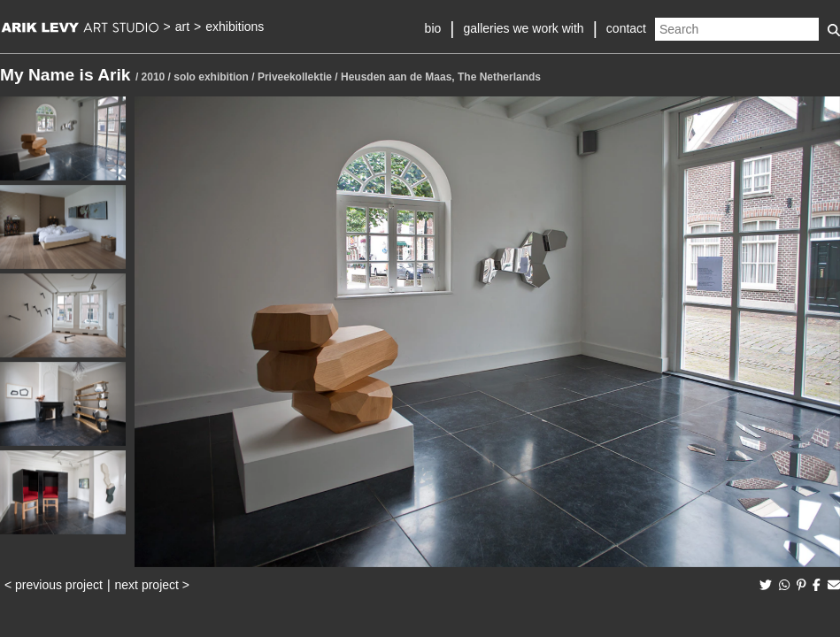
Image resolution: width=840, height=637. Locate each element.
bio (433, 28)
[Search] (737, 29)
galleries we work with (523, 28)
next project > (152, 585)
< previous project (54, 585)
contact (626, 28)
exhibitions (235, 27)
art (182, 27)
